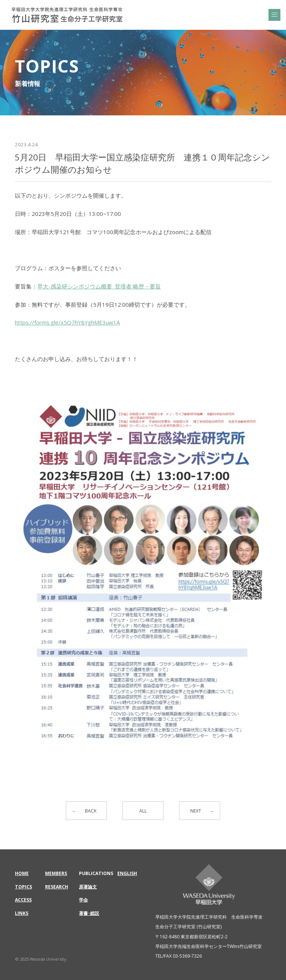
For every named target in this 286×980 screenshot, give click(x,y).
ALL (143, 811)
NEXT (196, 811)
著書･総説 (89, 913)
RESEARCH (57, 887)
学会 (83, 900)
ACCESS (23, 900)
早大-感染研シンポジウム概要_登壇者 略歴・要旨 (99, 286)
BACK (91, 811)
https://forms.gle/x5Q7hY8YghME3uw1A (67, 322)
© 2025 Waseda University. (41, 959)
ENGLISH (127, 873)
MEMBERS (56, 873)
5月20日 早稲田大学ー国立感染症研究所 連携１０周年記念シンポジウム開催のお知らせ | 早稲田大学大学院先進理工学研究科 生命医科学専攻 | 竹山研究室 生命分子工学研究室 (67, 15)
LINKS (22, 913)
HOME (22, 873)
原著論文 (88, 887)
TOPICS (23, 887)
